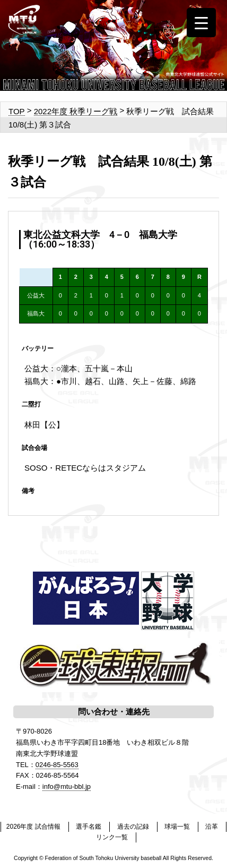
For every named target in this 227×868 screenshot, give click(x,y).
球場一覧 (177, 827)
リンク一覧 (112, 837)
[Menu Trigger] (201, 23)
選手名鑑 (89, 827)
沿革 (212, 827)
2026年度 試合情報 (33, 827)
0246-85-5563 (57, 765)
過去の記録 (133, 827)
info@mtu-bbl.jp (67, 786)
